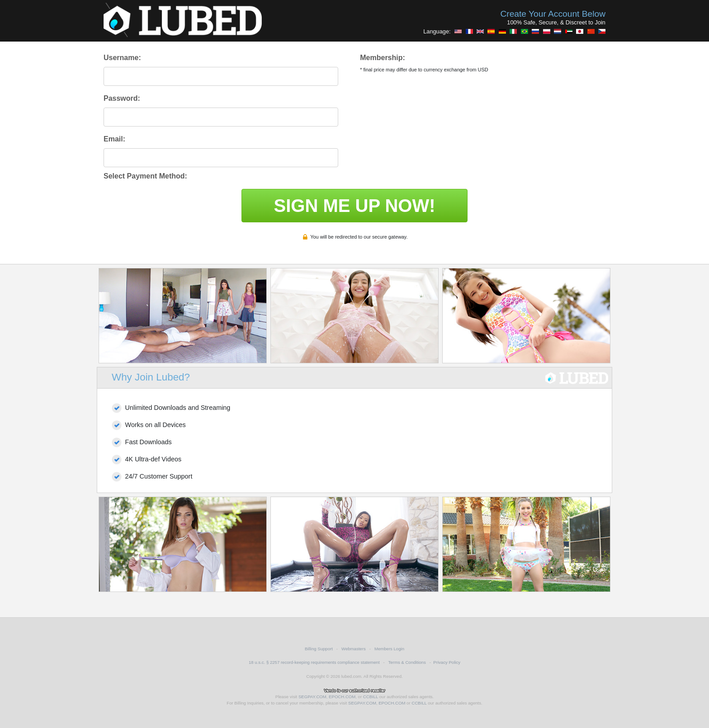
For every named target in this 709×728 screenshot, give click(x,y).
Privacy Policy (447, 662)
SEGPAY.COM (312, 697)
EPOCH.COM (342, 697)
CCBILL (371, 697)
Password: (122, 98)
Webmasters (354, 649)
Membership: (383, 58)
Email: (114, 139)
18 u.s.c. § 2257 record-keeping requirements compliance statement (314, 662)
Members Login (389, 649)
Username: (122, 58)
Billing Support (319, 649)
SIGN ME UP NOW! (354, 206)
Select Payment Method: (145, 176)
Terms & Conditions (407, 662)
